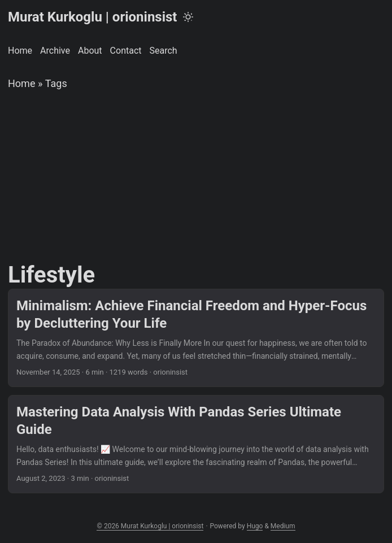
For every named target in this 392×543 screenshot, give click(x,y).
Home (21, 83)
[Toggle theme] (188, 17)
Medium (283, 526)
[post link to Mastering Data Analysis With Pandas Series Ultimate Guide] (196, 444)
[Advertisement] (196, 177)
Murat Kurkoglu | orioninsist (92, 17)
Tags (56, 83)
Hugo (255, 526)
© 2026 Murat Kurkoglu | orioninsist (150, 526)
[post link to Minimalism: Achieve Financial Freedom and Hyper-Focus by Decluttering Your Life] (196, 338)
